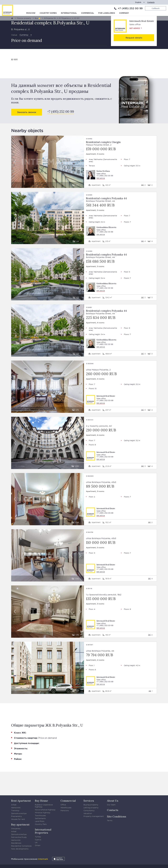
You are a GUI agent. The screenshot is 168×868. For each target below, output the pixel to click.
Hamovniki (16, 808)
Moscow (31, 13)
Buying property (91, 805)
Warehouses (66, 808)
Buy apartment (20, 824)
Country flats (41, 824)
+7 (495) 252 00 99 (130, 8)
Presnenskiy (16, 816)
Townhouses (40, 815)
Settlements (40, 818)
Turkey (38, 837)
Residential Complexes (21, 846)
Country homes (48, 13)
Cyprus (38, 840)
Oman (38, 845)
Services (89, 801)
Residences (16, 843)
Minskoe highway (43, 813)
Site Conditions (117, 816)
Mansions (65, 810)
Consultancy (89, 810)
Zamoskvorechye (19, 813)
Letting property (91, 808)
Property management (94, 816)
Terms (110, 820)
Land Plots (40, 821)
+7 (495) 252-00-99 (105, 400)
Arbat (14, 805)
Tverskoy (15, 810)
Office (63, 805)
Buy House (41, 801)
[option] (48, 162)
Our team (111, 805)
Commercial (88, 13)
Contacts (151, 2)
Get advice (135, 28)
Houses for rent (18, 819)
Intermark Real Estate (142, 21)
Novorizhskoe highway (45, 810)
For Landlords (107, 13)
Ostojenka (16, 828)
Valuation (88, 813)
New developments (20, 849)
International (69, 13)
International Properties (43, 831)
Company (124, 13)
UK (36, 842)
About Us (113, 801)
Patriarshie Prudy (19, 837)
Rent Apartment (21, 801)
